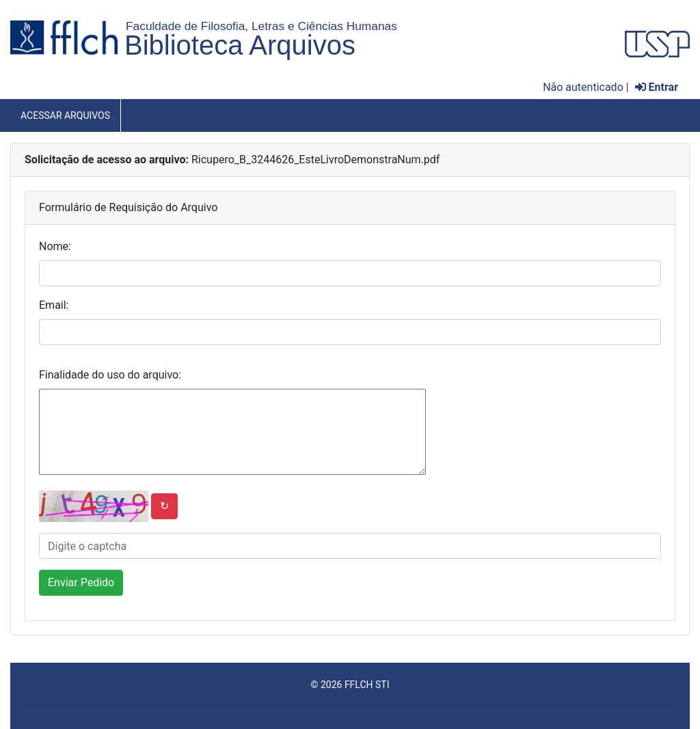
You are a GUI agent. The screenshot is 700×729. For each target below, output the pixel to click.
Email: (54, 305)
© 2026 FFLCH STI (350, 685)
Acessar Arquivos (65, 115)
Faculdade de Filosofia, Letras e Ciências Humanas (261, 26)
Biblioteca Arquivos (240, 45)
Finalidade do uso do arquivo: (110, 375)
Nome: (55, 246)
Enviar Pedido (81, 582)
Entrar (657, 87)
